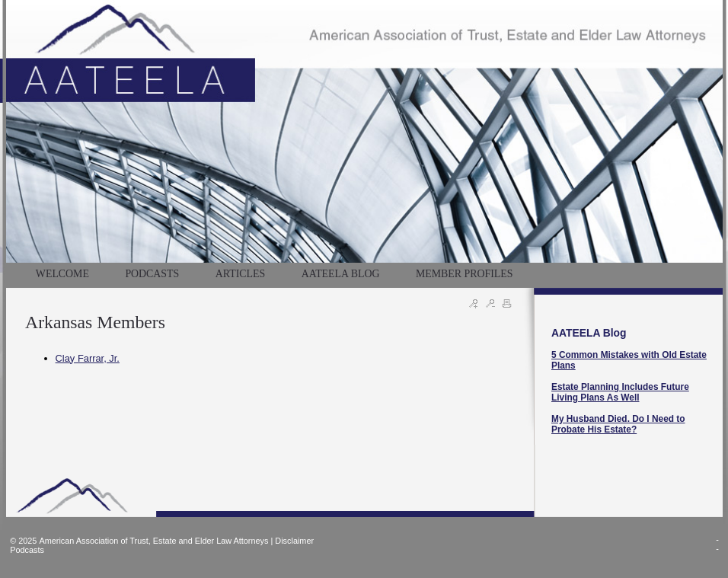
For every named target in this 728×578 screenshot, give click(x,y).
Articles (240, 274)
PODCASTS (152, 274)
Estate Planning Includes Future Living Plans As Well (620, 392)
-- (717, 544)
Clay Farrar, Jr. (88, 358)
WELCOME (62, 274)
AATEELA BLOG (341, 274)
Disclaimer (294, 541)
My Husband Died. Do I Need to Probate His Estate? (618, 424)
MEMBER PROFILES (464, 274)
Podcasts (27, 550)
